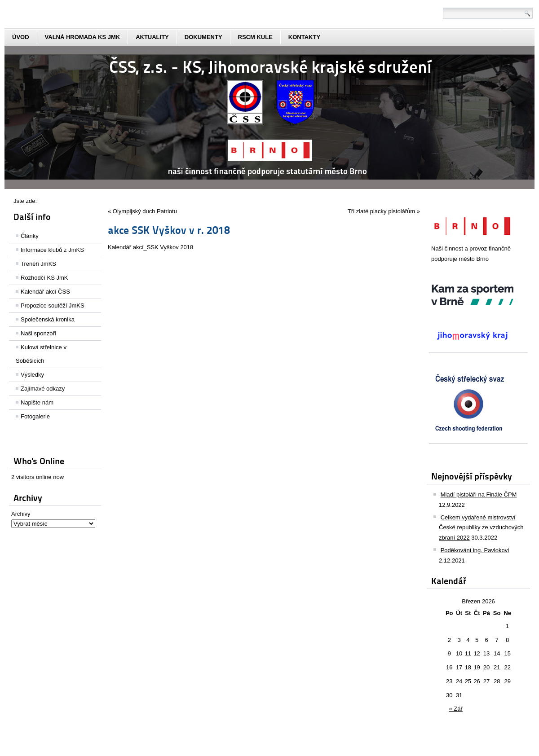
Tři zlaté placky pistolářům (381, 211)
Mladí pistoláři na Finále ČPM (479, 494)
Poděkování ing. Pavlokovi (475, 550)
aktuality (152, 37)
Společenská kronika (48, 319)
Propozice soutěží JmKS (53, 305)
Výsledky (32, 375)
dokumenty (203, 37)
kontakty (304, 37)
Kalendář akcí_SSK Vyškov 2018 (150, 247)
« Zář (456, 709)
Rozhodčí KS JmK (44, 278)
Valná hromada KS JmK (83, 37)
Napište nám (37, 402)
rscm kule (255, 37)
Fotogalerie (35, 416)
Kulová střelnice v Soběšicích (41, 354)
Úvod (21, 37)
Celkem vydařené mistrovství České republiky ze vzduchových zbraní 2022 (481, 528)
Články (30, 236)
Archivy (21, 514)
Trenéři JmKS (38, 264)
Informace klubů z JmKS (52, 250)
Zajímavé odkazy (43, 389)
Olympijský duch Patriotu (145, 211)
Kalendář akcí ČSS (45, 292)
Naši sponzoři (38, 333)
